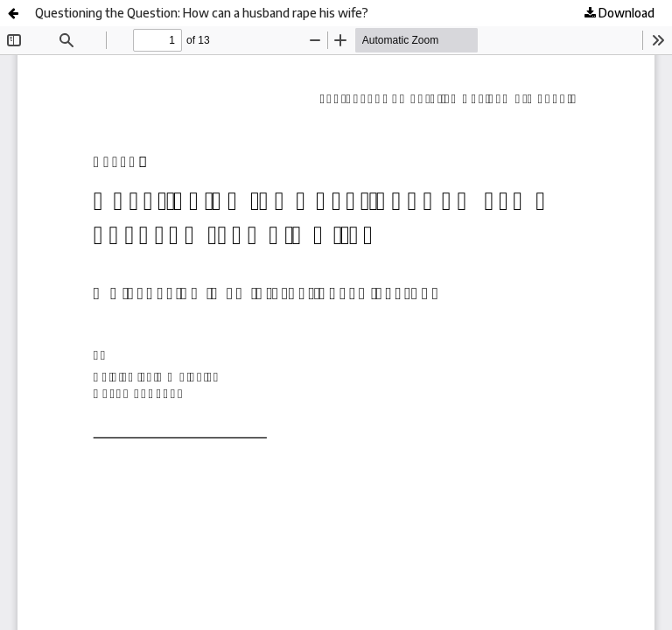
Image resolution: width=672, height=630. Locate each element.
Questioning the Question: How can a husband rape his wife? (202, 13)
